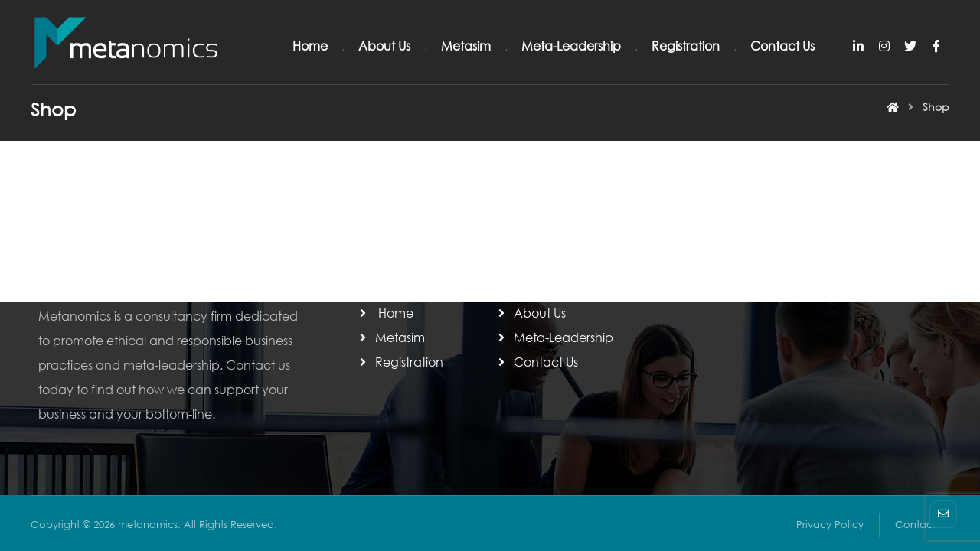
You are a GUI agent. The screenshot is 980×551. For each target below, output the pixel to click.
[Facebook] (936, 46)
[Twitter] (910, 46)
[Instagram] (884, 46)
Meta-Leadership (554, 337)
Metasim (391, 337)
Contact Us (537, 362)
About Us (531, 313)
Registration (400, 362)
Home (385, 313)
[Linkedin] (858, 46)
